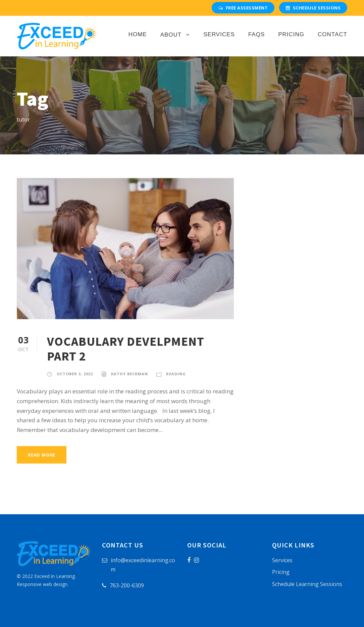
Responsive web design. (43, 584)
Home (138, 34)
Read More (42, 455)
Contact (332, 34)
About (171, 35)
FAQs (256, 34)
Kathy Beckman (129, 374)
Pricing (291, 34)
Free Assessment (243, 8)
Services (219, 34)
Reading (176, 374)
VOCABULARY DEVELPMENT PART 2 (126, 349)
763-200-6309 (127, 585)
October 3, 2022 (75, 374)
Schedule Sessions (313, 8)
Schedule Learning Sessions (307, 584)
